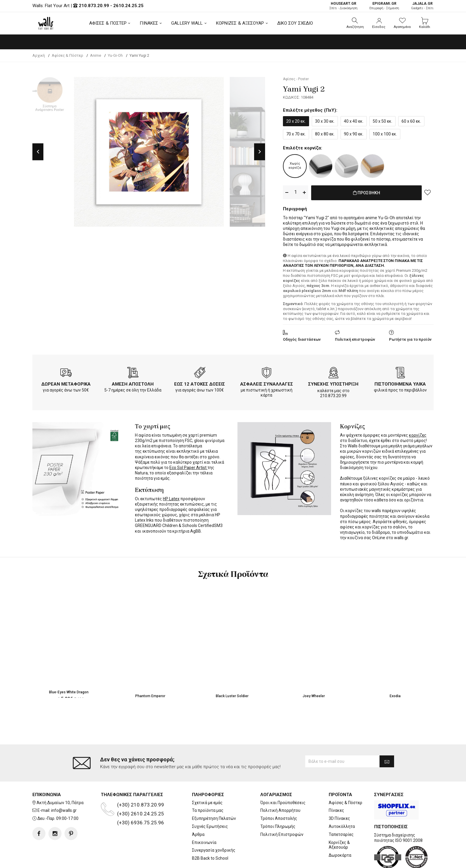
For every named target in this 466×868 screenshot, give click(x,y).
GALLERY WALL (187, 23)
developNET (282, 860)
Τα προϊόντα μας (208, 787)
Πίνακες (336, 787)
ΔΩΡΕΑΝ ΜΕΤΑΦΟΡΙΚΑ (66, 383)
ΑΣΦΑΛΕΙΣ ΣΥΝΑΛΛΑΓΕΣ (267, 383)
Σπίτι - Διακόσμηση (343, 6)
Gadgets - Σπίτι (422, 6)
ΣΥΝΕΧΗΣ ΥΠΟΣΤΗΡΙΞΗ (333, 383)
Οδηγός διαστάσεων (302, 338)
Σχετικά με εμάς (207, 779)
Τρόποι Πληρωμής (278, 803)
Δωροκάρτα (340, 831)
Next (260, 152)
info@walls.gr (64, 787)
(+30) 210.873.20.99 (141, 781)
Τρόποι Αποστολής (279, 795)
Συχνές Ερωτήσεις (210, 803)
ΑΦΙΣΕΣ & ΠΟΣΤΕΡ (108, 23)
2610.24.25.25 (128, 6)
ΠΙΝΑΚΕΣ (149, 23)
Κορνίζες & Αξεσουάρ (339, 821)
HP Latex (171, 498)
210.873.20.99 (94, 6)
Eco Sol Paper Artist (188, 466)
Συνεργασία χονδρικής (214, 826)
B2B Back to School (210, 834)
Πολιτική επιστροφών (355, 338)
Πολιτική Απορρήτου (280, 787)
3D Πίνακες (339, 795)
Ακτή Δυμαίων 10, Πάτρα (60, 779)
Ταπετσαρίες (341, 810)
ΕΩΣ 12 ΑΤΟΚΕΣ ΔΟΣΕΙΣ (200, 383)
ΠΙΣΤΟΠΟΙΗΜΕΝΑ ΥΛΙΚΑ (400, 383)
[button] (355, 23)
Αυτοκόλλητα (342, 803)
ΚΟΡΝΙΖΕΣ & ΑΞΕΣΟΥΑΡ (240, 23)
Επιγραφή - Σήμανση (384, 6)
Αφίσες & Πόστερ (345, 779)
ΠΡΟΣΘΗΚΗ (367, 192)
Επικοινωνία (204, 818)
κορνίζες (418, 434)
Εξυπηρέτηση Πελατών (214, 795)
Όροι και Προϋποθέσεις (283, 779)
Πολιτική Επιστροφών (282, 810)
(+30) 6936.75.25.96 (141, 798)
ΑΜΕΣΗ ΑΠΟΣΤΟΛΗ (133, 383)
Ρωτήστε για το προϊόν (410, 338)
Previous (38, 152)
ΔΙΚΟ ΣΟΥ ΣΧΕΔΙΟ (295, 23)
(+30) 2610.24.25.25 (141, 790)
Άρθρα (198, 810)
